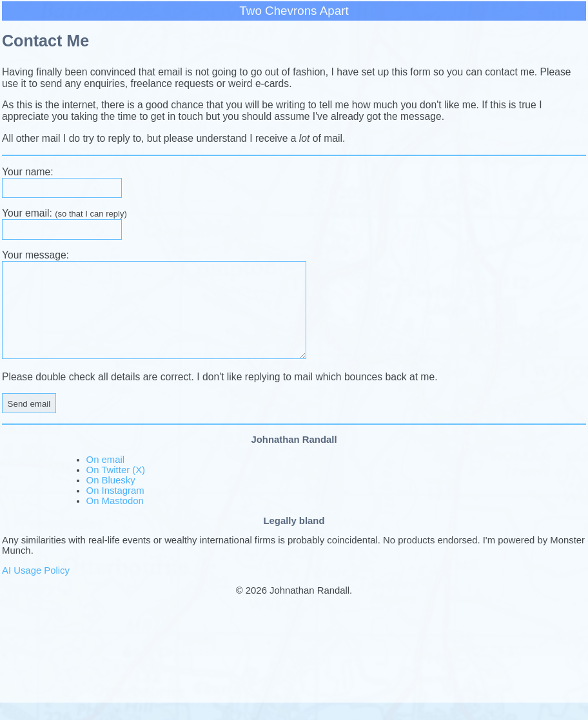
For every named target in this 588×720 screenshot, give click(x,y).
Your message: (35, 255)
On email (106, 477)
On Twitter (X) (116, 487)
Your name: (28, 172)
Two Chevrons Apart (294, 11)
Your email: (64, 213)
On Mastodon (115, 518)
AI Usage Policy (36, 588)
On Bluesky (111, 498)
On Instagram (115, 508)
